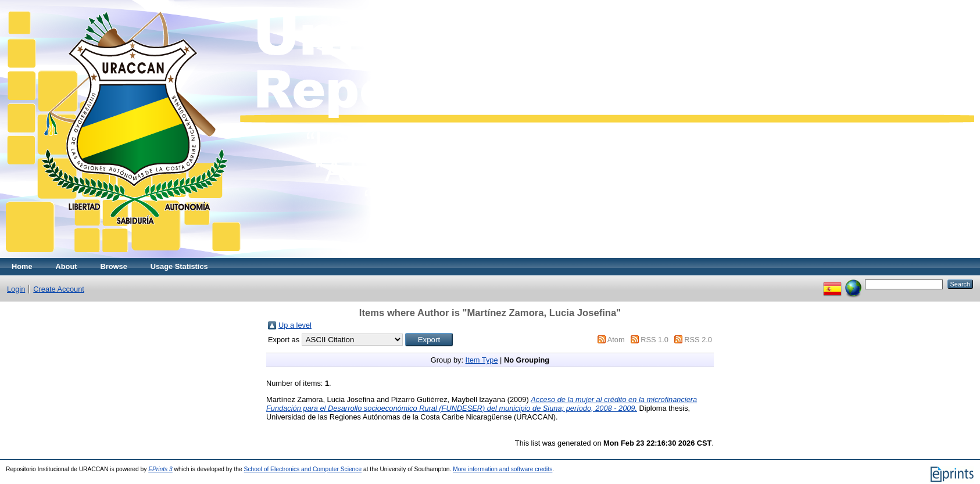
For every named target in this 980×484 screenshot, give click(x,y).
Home (22, 266)
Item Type (482, 360)
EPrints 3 (160, 469)
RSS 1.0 (654, 340)
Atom (616, 340)
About (67, 266)
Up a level (295, 325)
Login (16, 289)
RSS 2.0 (698, 340)
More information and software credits (502, 469)
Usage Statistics (179, 266)
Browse (114, 266)
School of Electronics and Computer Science (303, 469)
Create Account (59, 289)
